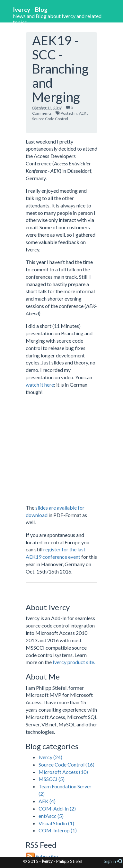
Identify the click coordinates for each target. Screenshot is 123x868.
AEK (83, 113)
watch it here (40, 385)
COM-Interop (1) (58, 830)
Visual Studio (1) (56, 823)
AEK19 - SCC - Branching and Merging (60, 69)
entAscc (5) (51, 816)
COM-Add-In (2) (57, 808)
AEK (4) (47, 801)
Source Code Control (50, 119)
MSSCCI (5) (52, 779)
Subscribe (42, 856)
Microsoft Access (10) (63, 772)
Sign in (113, 861)
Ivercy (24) (50, 757)
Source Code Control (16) (66, 764)
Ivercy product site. (74, 662)
